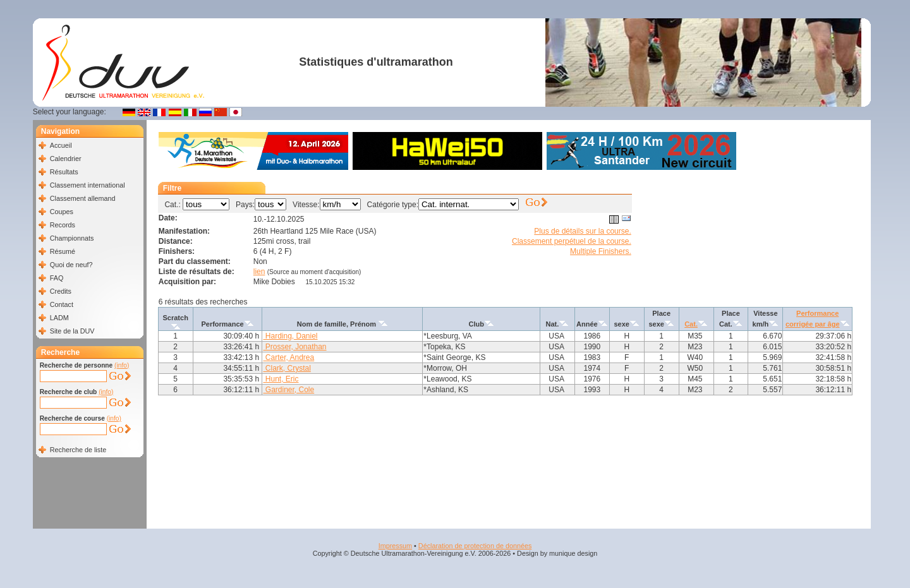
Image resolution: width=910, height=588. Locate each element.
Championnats (72, 238)
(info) (122, 365)
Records (63, 225)
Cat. (691, 324)
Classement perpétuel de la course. (572, 241)
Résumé (63, 251)
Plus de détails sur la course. (582, 231)
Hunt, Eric (281, 379)
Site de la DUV (72, 331)
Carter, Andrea (288, 357)
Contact (62, 304)
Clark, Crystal (287, 368)
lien (259, 272)
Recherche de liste (78, 450)
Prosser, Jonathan (294, 347)
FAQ (57, 278)
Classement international (88, 185)
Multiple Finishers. (601, 251)
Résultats (64, 172)
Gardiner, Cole (288, 390)
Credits (61, 291)
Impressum (395, 546)
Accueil (61, 145)
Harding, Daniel (290, 336)
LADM (59, 318)
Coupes (62, 212)
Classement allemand (83, 198)
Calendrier (66, 159)
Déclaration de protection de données (475, 546)
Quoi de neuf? (71, 265)
